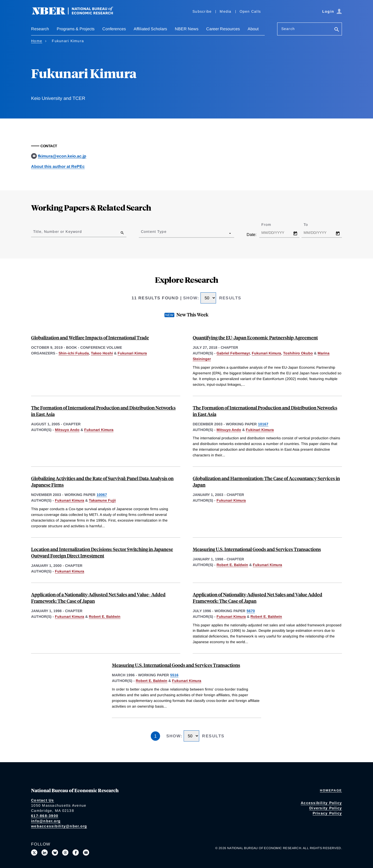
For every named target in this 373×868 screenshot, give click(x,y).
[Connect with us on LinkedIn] (45, 852)
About (253, 29)
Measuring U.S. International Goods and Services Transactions (257, 549)
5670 (251, 611)
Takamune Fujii (102, 500)
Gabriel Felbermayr (233, 353)
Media (225, 11)
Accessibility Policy (321, 803)
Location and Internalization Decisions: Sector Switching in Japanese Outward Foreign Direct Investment (102, 552)
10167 (263, 424)
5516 (174, 675)
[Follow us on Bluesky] (55, 852)
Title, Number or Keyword (58, 232)
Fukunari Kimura (132, 353)
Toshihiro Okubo (298, 353)
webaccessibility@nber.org (59, 826)
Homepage (331, 790)
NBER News (187, 29)
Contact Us (43, 800)
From (271, 225)
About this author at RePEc (58, 166)
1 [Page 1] (155, 736)
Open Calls (250, 11)
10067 (102, 495)
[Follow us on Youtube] (86, 852)
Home (37, 41)
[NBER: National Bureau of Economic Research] (77, 14)
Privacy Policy (327, 813)
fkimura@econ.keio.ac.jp (62, 156)
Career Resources (223, 29)
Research (40, 29)
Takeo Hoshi (102, 353)
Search (288, 29)
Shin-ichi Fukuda (74, 353)
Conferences (114, 29)
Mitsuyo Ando (67, 430)
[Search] (337, 30)
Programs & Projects (76, 29)
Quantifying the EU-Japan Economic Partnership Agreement (255, 337)
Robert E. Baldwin (232, 565)
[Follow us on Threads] (65, 852)
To (310, 225)
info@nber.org (46, 821)
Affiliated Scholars (150, 29)
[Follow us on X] (34, 852)
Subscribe (202, 11)
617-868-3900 (45, 816)
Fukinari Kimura (260, 430)
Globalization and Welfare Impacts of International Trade (90, 337)
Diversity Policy (326, 808)
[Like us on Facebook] (76, 852)
